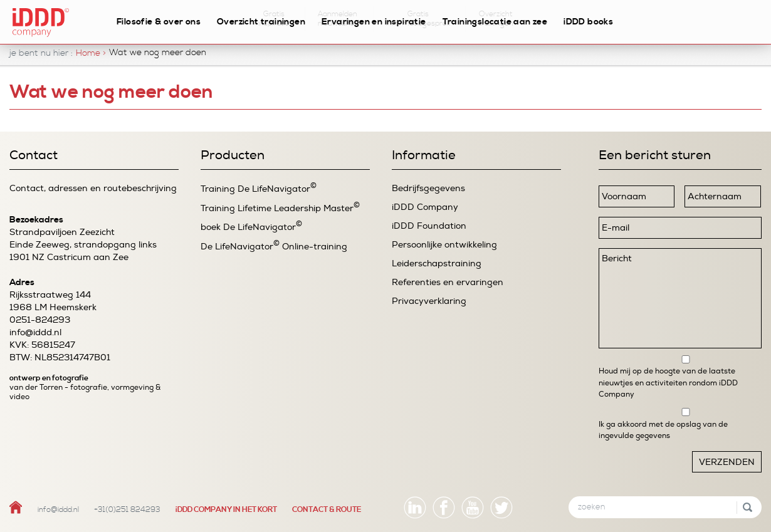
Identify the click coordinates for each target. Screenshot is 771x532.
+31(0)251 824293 (127, 510)
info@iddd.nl (35, 332)
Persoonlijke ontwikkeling (444, 245)
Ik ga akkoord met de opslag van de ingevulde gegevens (663, 430)
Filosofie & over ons (159, 22)
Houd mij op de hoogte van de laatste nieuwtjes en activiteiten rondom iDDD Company (668, 383)
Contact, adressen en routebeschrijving (93, 188)
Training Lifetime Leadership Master (280, 208)
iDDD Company (425, 207)
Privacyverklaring (429, 301)
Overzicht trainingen (261, 22)
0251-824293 (40, 320)
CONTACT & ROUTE (327, 510)
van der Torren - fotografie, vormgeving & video (85, 392)
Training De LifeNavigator (259, 188)
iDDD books (588, 22)
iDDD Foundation (429, 226)
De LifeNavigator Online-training (274, 246)
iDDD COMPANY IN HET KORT (226, 510)
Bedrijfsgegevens (428, 188)
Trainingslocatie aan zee (495, 22)
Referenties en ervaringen (448, 282)
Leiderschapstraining (437, 263)
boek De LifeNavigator (251, 227)
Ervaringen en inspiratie (374, 22)
